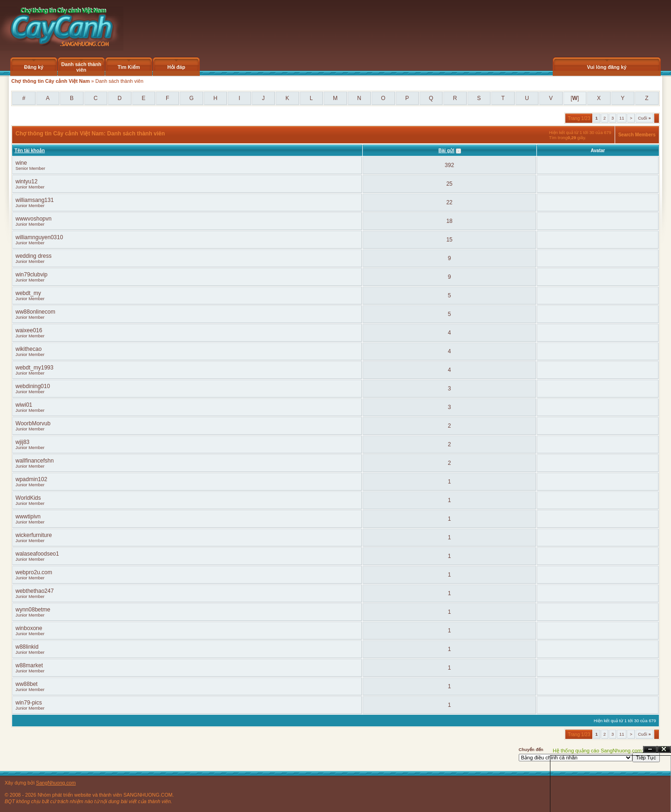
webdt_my (28, 293)
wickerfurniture (34, 535)
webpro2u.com (34, 572)
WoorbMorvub (33, 423)
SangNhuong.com (56, 783)
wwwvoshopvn (33, 219)
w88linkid (27, 647)
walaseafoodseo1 (37, 554)
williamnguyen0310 (39, 237)
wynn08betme (33, 610)
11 (622, 118)
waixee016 (29, 330)
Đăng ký (34, 67)
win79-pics (29, 703)
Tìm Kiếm (129, 67)
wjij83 (22, 442)
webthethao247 (34, 591)
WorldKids (28, 498)
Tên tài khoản (30, 151)
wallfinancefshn (34, 461)
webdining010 (33, 386)
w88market (29, 665)
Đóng (664, 749)
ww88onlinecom (35, 312)
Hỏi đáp (176, 67)
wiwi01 (24, 405)
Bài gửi (447, 151)
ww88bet (26, 684)
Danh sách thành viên (81, 67)
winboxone (29, 628)
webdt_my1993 (34, 368)
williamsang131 (34, 200)
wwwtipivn (28, 517)
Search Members (637, 135)
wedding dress (33, 256)
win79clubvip (31, 275)
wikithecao (28, 349)
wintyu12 (26, 181)
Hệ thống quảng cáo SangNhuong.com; (598, 751)
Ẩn (650, 749)
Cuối (644, 118)
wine (21, 163)
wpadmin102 (31, 479)
